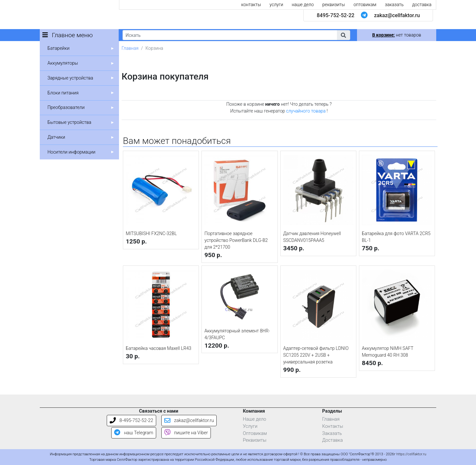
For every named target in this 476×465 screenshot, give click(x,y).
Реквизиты (255, 440)
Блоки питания (63, 93)
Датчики (56, 137)
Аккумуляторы (63, 63)
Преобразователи (66, 107)
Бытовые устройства (70, 122)
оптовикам (365, 5)
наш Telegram (134, 433)
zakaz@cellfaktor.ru (397, 15)
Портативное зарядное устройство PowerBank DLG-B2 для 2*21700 (236, 240)
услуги (276, 5)
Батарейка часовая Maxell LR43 (159, 348)
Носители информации (71, 152)
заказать (394, 5)
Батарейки (59, 48)
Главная (130, 48)
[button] (343, 35)
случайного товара (306, 111)
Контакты (333, 426)
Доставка (332, 440)
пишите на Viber (186, 433)
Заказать (332, 433)
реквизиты (334, 5)
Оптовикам (255, 433)
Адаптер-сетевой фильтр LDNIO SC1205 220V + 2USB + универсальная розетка (316, 355)
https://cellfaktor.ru (411, 454)
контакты (251, 5)
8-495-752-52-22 (131, 421)
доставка (422, 5)
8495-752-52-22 (335, 15)
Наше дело (254, 419)
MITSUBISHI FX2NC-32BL (151, 233)
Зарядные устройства (70, 78)
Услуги (250, 426)
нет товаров (397, 35)
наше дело (303, 5)
